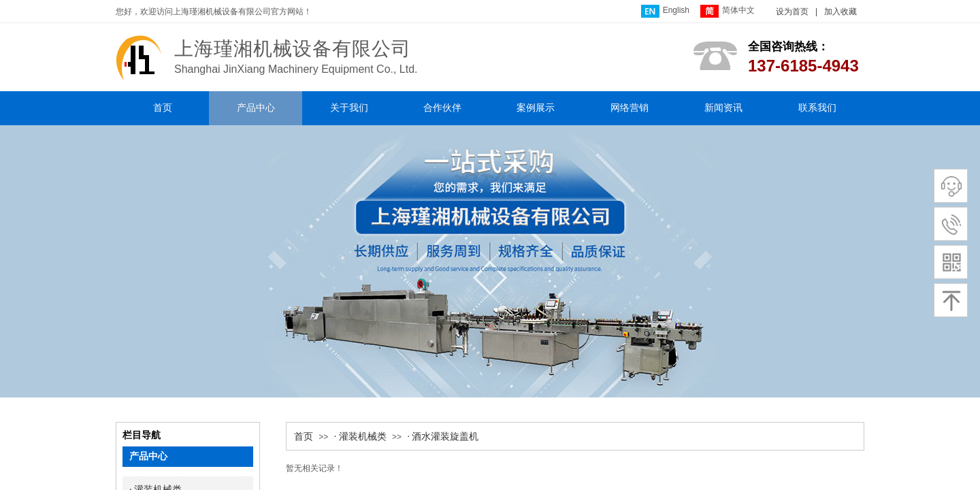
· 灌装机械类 (360, 437)
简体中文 (728, 11)
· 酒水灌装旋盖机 (443, 437)
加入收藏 (840, 12)
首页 (304, 437)
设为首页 (792, 12)
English (665, 11)
